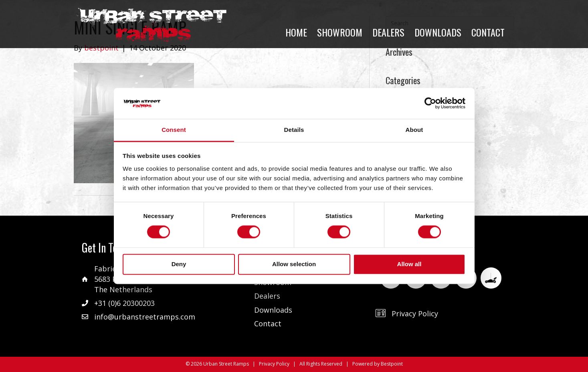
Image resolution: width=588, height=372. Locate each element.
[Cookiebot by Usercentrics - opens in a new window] (430, 103)
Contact (268, 323)
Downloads (273, 310)
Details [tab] (294, 130)
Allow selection (294, 264)
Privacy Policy (415, 313)
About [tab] (414, 130)
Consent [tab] (174, 130)
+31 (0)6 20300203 (124, 303)
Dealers (267, 296)
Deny (179, 264)
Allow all (409, 264)
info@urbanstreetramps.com (145, 317)
